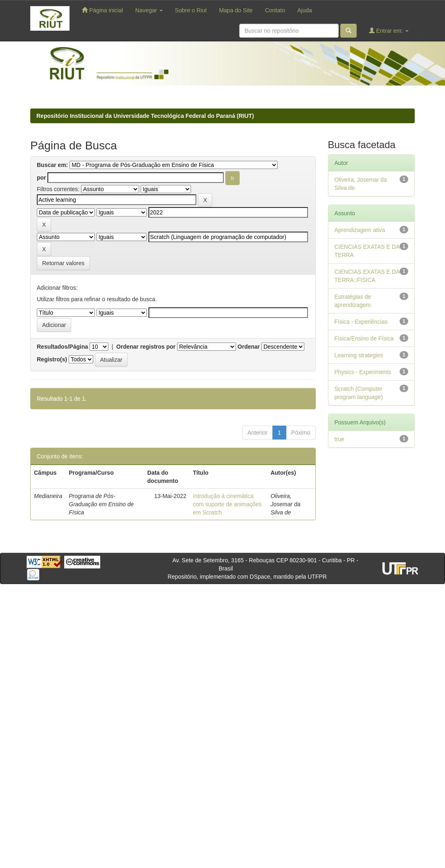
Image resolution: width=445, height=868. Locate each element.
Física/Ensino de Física (364, 338)
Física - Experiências (361, 322)
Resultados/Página (62, 347)
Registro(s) (52, 359)
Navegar (149, 10)
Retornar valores (63, 263)
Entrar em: (389, 30)
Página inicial (102, 10)
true (339, 439)
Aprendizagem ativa (360, 230)
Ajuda (305, 10)
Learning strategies (359, 355)
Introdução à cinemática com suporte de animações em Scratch (227, 504)
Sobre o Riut (191, 10)
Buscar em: (52, 165)
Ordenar (249, 347)
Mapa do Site (236, 10)
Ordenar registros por (146, 347)
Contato (275, 10)
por (42, 178)
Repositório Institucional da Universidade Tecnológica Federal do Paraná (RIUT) (145, 116)
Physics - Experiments (363, 372)
